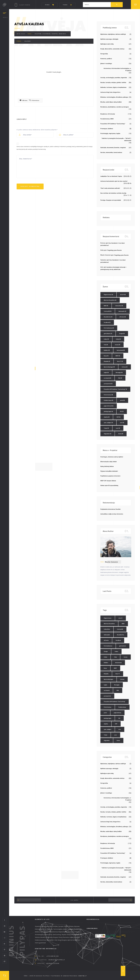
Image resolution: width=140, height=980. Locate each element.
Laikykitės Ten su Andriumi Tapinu (111, 176)
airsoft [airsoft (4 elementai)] (123, 295)
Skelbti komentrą (30, 186)
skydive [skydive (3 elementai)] (107, 417)
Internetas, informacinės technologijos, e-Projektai (117, 69)
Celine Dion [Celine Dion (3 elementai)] (119, 306)
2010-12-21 (21, 34)
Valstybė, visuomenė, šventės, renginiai (50, 34)
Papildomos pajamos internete (110, 476)
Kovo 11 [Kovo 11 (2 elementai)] (120, 361)
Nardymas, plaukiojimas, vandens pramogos (115, 107)
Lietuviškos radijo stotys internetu (112, 514)
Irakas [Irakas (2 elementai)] (106, 339)
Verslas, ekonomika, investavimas (111, 152)
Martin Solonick (111, 562)
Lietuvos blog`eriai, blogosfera (110, 92)
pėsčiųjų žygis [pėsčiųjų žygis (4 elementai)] (108, 411)
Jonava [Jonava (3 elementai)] (118, 345)
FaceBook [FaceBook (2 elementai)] (107, 322)
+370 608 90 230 (53, 956)
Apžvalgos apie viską (107, 44)
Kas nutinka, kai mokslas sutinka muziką (113, 193)
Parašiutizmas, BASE (107, 119)
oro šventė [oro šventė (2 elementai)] (107, 378)
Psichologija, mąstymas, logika (110, 133)
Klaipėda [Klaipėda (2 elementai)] (107, 361)
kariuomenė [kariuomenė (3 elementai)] (121, 350)
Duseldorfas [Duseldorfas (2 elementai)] (108, 317)
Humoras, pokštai (106, 59)
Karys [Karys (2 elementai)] (106, 356)
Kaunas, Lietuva (53, 963)
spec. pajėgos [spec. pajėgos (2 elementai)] (108, 423)
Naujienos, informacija (108, 114)
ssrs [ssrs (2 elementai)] (122, 423)
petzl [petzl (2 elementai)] (122, 400)
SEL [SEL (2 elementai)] (122, 411)
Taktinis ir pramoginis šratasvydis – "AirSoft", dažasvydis (116, 139)
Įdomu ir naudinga (106, 63)
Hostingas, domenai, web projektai (112, 457)
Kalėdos (28, 41)
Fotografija (104, 54)
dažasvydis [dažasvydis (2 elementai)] (122, 311)
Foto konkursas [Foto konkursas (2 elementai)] (109, 328)
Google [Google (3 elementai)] (122, 334)
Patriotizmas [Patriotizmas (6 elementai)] (108, 395)
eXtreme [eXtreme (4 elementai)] (123, 317)
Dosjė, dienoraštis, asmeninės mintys (112, 49)
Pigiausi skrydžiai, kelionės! (109, 471)
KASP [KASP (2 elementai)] (118, 356)
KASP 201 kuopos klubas (108, 481)
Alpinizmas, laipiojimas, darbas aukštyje (113, 34)
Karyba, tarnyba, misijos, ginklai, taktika (113, 82)
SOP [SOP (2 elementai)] (118, 417)
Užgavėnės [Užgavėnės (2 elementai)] (108, 434)
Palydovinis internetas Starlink (110, 509)
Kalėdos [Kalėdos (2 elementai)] (107, 350)
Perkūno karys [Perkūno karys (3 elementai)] (108, 400)
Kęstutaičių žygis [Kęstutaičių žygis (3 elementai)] (109, 367)
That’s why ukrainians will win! (110, 188)
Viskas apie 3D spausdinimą (109, 485)
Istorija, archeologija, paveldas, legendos (114, 78)
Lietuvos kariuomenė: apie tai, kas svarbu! (114, 181)
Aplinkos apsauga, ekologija (109, 39)
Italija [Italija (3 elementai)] (118, 339)
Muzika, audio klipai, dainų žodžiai (111, 102)
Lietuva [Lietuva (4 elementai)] (125, 367)
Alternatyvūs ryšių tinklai (108, 462)
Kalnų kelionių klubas (107, 466)
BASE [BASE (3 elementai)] (106, 306)
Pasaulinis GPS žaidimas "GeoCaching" (113, 124)
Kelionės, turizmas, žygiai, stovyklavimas (113, 87)
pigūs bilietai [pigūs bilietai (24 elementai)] (109, 406)
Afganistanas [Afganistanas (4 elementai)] (108, 295)
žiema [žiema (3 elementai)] (121, 434)
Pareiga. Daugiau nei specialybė (111, 200)
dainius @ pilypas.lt (57, 960)
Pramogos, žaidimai (107, 129)
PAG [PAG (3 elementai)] (120, 378)
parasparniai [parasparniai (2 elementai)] (108, 384)
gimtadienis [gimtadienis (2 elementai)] (108, 334)
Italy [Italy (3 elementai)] (106, 345)
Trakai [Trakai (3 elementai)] (106, 428)
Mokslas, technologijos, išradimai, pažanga (114, 97)
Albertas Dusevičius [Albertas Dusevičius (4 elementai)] (110, 300)
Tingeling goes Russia (114, 250)
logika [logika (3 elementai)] (106, 372)
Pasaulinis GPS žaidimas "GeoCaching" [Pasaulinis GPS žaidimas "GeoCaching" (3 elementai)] (115, 389)
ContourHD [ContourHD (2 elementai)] (108, 311)
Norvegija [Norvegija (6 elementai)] (119, 372)
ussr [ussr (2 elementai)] (118, 428)
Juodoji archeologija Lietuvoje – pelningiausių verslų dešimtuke (114, 268)
